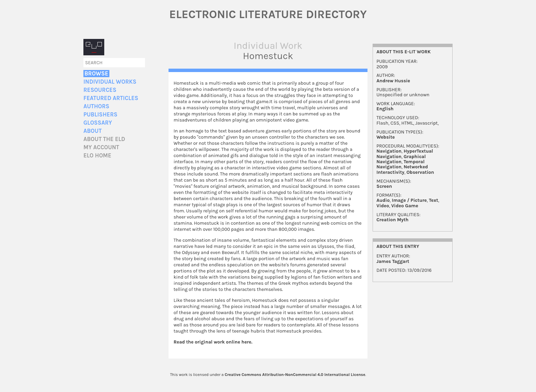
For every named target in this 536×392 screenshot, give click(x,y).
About (92, 131)
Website (386, 137)
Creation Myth (392, 220)
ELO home (97, 156)
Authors (96, 106)
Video (383, 206)
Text (434, 200)
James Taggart (393, 261)
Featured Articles (111, 98)
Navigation (389, 151)
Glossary (98, 123)
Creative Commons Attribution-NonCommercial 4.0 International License (295, 375)
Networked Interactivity (402, 169)
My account (101, 147)
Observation (420, 172)
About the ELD (104, 139)
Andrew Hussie (393, 81)
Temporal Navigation (400, 164)
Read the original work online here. (213, 342)
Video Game (405, 206)
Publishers (100, 115)
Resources (100, 90)
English (385, 109)
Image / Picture (409, 200)
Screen (384, 186)
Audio (383, 200)
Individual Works (110, 82)
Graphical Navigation (401, 159)
